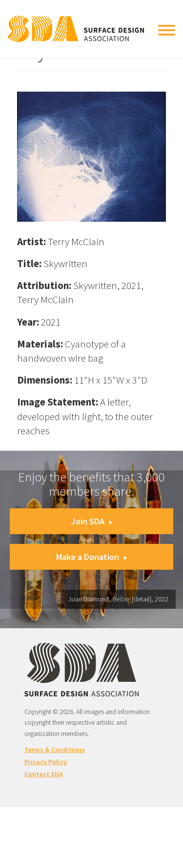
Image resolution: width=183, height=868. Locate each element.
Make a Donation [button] (91, 557)
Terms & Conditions (55, 750)
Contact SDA (44, 774)
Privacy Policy (46, 762)
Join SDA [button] (92, 521)
